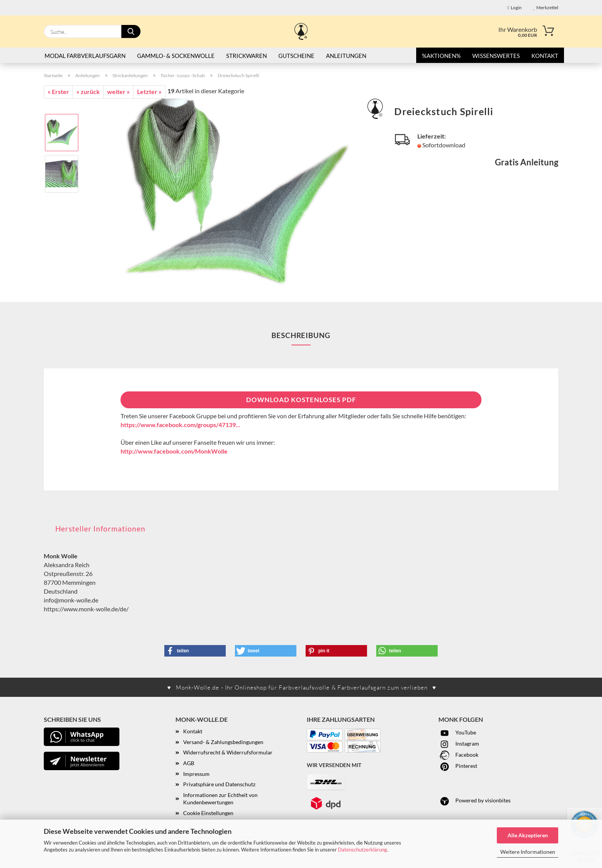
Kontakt (545, 56)
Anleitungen (346, 56)
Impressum (196, 774)
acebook (468, 755)
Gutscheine (296, 56)
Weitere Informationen (528, 852)
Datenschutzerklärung (362, 850)
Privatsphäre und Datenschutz (219, 784)
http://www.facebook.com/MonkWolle (174, 451)
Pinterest (458, 766)
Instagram (459, 743)
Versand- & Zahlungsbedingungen (223, 742)
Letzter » (149, 92)
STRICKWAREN (246, 56)
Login (515, 7)
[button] (195, 651)
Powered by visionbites (475, 800)
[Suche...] (131, 31)
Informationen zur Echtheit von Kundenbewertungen (220, 799)
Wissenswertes (496, 56)
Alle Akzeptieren (528, 835)
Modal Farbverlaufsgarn (85, 56)
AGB (189, 763)
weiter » (118, 92)
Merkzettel (546, 7)
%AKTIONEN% (441, 56)
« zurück (88, 92)
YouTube (457, 732)
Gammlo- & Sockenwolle (176, 56)
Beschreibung (301, 335)
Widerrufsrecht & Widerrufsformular (228, 752)
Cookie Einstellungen (208, 813)
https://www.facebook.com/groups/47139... (180, 425)
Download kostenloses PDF (301, 400)
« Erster (58, 92)
